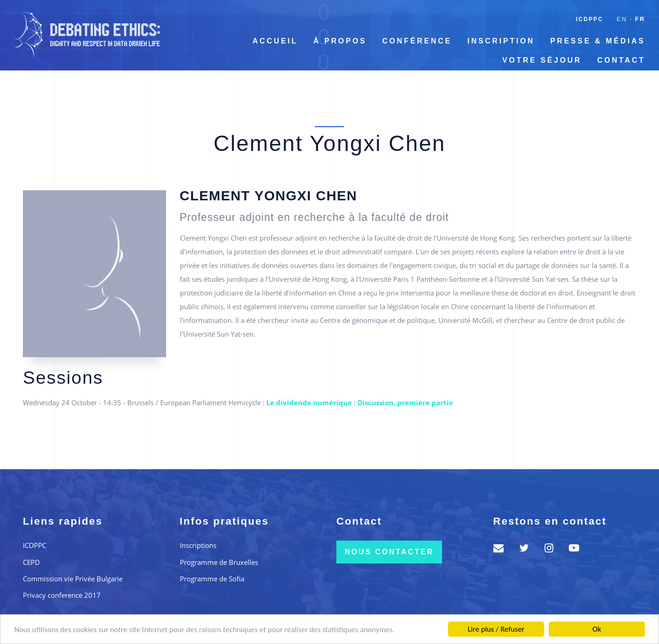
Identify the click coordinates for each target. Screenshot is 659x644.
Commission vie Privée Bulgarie (73, 579)
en (622, 19)
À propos (340, 41)
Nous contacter (389, 552)
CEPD (31, 562)
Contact (621, 60)
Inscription (501, 41)
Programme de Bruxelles (219, 562)
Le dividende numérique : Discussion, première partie (360, 402)
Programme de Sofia (212, 579)
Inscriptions (198, 545)
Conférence (417, 41)
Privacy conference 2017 (62, 595)
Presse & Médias (598, 41)
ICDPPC (589, 19)
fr (640, 19)
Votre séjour (542, 60)
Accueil (275, 41)
